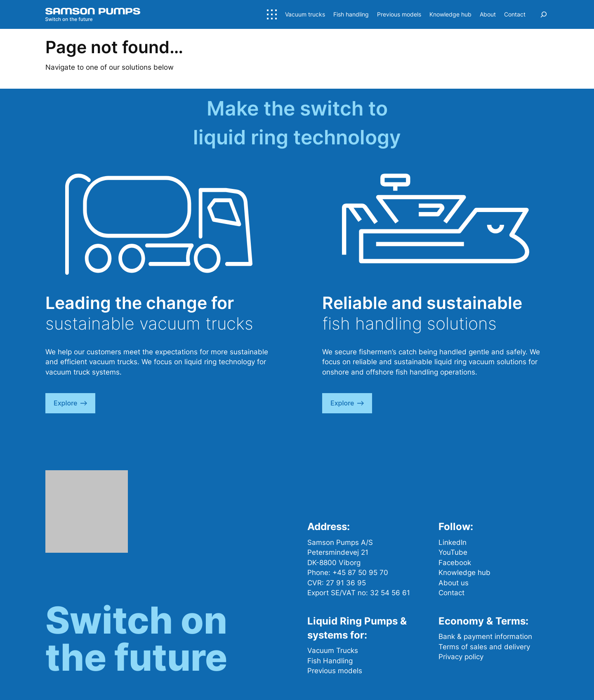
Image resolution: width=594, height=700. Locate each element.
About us (454, 583)
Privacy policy (461, 657)
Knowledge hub (464, 573)
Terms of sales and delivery (484, 647)
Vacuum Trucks (333, 651)
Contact (451, 593)
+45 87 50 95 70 (360, 573)
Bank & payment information (485, 636)
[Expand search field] (544, 14)
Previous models (335, 671)
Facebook (455, 563)
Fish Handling (330, 661)
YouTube (453, 552)
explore (70, 403)
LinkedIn (453, 542)
